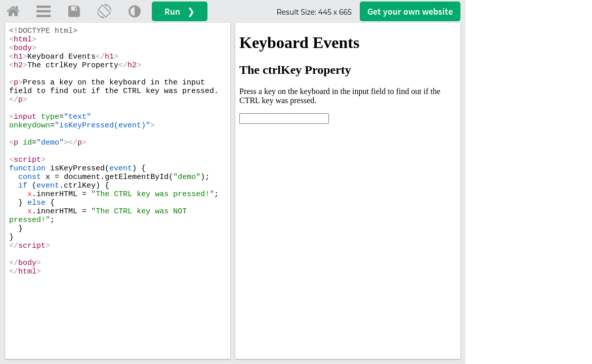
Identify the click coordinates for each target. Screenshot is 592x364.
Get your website (410, 11)
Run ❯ (180, 11)
